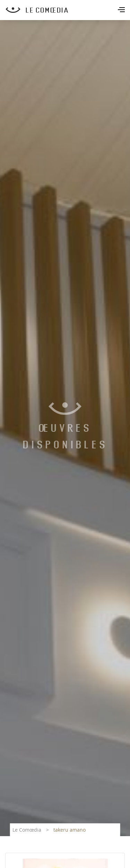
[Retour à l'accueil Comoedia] (68, 10)
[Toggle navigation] (122, 10)
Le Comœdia (27, 830)
